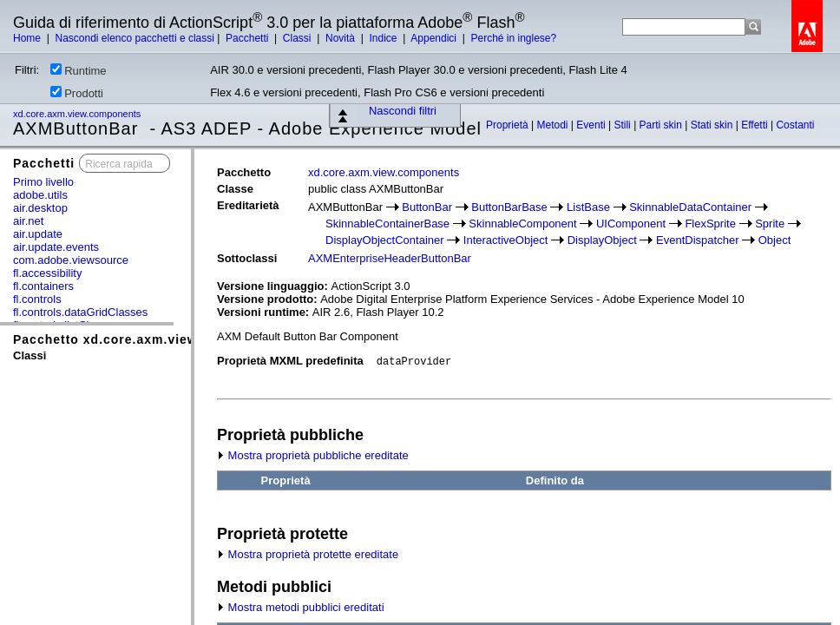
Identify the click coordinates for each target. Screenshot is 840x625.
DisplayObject (602, 240)
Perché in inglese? (513, 38)
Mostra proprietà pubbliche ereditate (313, 455)
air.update (38, 234)
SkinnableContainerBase (387, 224)
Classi (299, 38)
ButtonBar (427, 207)
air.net (28, 221)
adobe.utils (40, 195)
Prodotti (77, 93)
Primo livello (43, 182)
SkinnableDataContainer (690, 207)
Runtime (78, 70)
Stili (623, 125)
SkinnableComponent (522, 224)
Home (28, 38)
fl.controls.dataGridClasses (80, 312)
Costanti (795, 125)
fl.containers (43, 286)
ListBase (588, 207)
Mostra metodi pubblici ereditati (301, 607)
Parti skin (663, 125)
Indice (384, 38)
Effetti (756, 125)
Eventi (592, 125)
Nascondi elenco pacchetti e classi (134, 38)
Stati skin (713, 125)
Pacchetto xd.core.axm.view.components (148, 339)
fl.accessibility (47, 273)
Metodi (554, 125)
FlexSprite (710, 224)
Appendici (435, 38)
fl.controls (37, 299)
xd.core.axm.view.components (78, 114)
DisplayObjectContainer (385, 240)
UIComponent (631, 224)
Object (775, 240)
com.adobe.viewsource (71, 260)
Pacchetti (249, 38)
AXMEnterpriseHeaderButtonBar (390, 258)
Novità (341, 38)
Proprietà (509, 125)
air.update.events (56, 247)
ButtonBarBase (509, 207)
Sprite (770, 224)
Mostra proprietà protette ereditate (308, 554)
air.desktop (40, 208)
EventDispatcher (697, 240)
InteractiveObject (506, 240)
